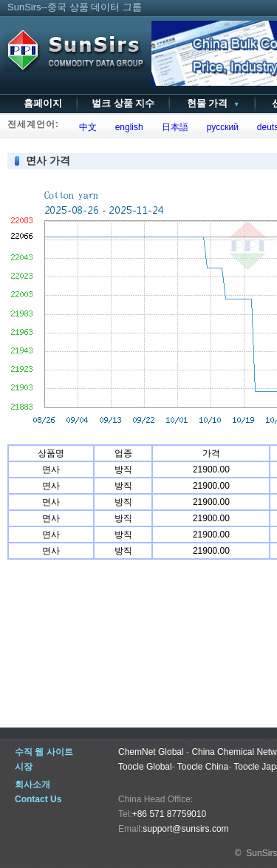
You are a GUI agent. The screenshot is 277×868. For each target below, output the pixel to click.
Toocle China (203, 767)
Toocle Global (145, 767)
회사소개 (33, 784)
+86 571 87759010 (169, 814)
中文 (85, 127)
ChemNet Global (151, 752)
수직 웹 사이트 (44, 752)
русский (220, 127)
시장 (24, 767)
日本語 (172, 127)
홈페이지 (43, 103)
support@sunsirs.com (185, 829)
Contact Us (38, 799)
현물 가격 (212, 103)
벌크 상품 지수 (123, 103)
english (127, 127)
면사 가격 (48, 160)
